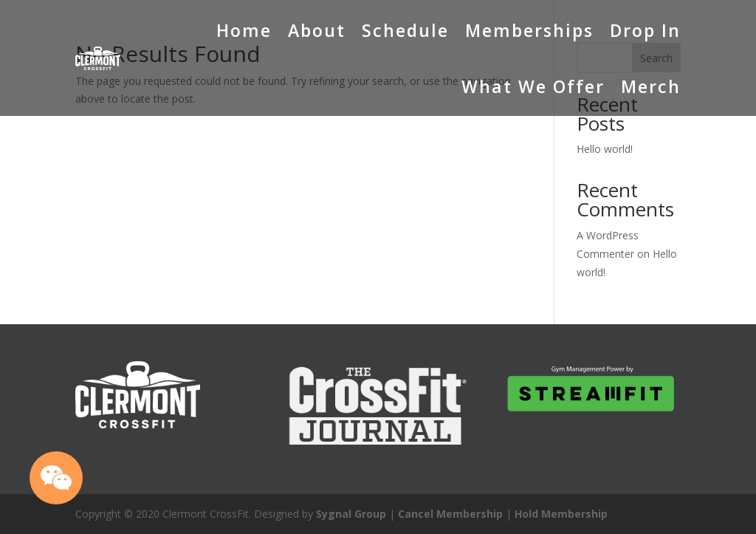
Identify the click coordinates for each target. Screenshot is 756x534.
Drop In (645, 30)
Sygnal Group (351, 514)
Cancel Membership (450, 514)
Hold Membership (561, 514)
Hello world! (605, 149)
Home (244, 30)
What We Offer (533, 86)
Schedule (405, 30)
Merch (651, 86)
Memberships (529, 30)
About (317, 30)
